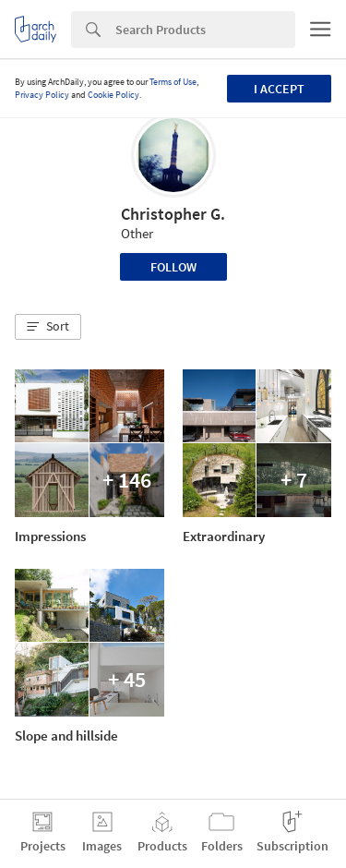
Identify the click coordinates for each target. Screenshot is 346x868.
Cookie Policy (113, 95)
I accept (279, 89)
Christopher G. (173, 214)
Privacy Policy (42, 95)
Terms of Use (173, 82)
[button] (48, 327)
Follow (173, 267)
